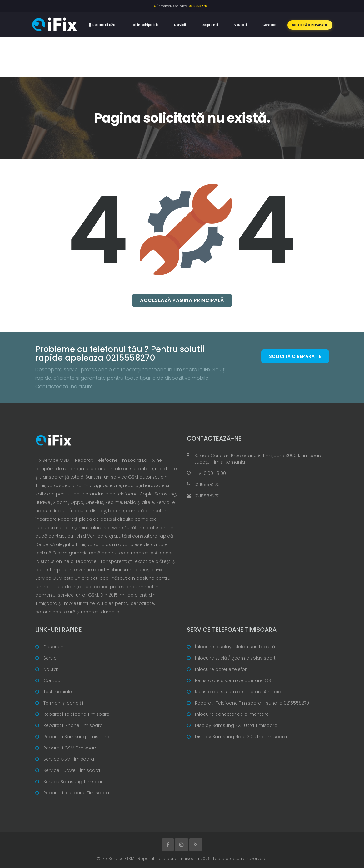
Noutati (240, 25)
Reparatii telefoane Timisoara (76, 793)
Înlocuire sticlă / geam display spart (235, 658)
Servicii (180, 25)
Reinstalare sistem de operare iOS (233, 680)
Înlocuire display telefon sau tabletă (235, 647)
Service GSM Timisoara (69, 759)
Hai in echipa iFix (145, 25)
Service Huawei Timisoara (72, 770)
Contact (269, 25)
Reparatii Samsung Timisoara (76, 737)
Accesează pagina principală (182, 300)
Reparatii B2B (102, 25)
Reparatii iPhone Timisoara (73, 725)
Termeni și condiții (63, 703)
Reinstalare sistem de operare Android (238, 692)
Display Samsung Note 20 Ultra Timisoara (241, 737)
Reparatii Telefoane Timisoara (77, 714)
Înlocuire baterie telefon (221, 669)
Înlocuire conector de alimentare (232, 714)
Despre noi (210, 25)
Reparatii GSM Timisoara (71, 748)
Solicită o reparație (310, 25)
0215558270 (207, 485)
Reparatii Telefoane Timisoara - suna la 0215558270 (252, 703)
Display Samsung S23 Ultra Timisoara (236, 725)
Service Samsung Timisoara (75, 782)
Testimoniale (58, 692)
